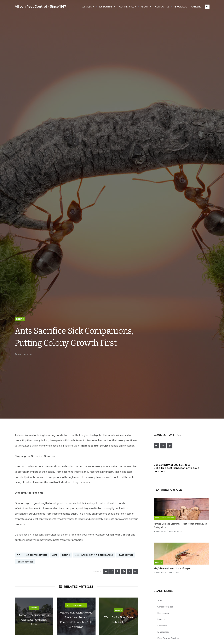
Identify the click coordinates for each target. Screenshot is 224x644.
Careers (196, 7)
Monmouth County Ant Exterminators (94, 555)
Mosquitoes (163, 632)
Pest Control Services (168, 638)
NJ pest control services (95, 446)
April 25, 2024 (175, 531)
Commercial (128, 7)
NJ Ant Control (126, 555)
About (146, 7)
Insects (20, 319)
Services (88, 7)
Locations (162, 626)
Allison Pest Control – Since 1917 (40, 7)
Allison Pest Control (118, 535)
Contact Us (162, 7)
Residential (107, 7)
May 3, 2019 (174, 573)
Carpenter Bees (165, 607)
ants (24, 503)
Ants (18, 466)
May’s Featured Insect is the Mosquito (173, 568)
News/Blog (180, 7)
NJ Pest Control (25, 562)
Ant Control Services (36, 555)
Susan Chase (160, 531)
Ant (19, 555)
